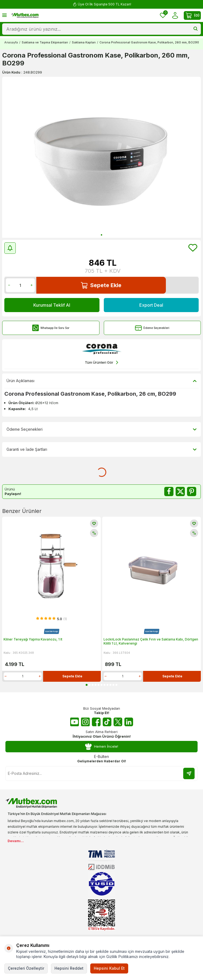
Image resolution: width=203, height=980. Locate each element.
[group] (101, 157)
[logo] (25, 15)
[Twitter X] (118, 722)
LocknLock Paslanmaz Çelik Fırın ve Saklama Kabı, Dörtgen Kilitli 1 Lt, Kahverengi (151, 641)
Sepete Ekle (101, 285)
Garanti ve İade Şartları (101, 449)
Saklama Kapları (84, 42)
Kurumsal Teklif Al (52, 305)
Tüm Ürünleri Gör (101, 362)
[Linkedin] (129, 722)
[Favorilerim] (163, 15)
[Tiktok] (107, 722)
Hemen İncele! (102, 747)
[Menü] (4, 15)
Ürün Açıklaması (101, 381)
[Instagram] (85, 722)
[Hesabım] (175, 15)
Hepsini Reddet (69, 968)
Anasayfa (11, 42)
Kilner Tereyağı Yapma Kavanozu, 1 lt (33, 639)
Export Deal (151, 305)
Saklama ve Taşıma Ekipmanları (45, 42)
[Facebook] (96, 722)
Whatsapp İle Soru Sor (51, 328)
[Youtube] (75, 722)
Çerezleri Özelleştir (26, 968)
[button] (101, 235)
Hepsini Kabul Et (109, 968)
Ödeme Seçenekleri (152, 328)
